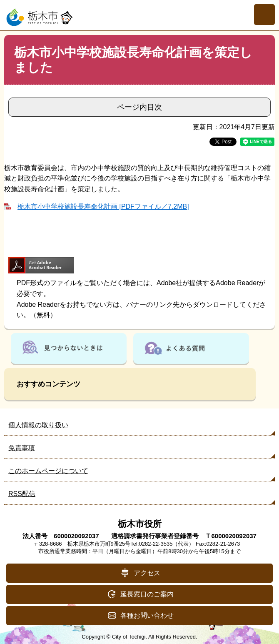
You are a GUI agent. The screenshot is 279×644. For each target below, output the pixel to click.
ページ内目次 (139, 107)
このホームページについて (48, 471)
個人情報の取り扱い (38, 425)
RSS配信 (22, 494)
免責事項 (22, 448)
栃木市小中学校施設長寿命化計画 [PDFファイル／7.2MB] (103, 207)
